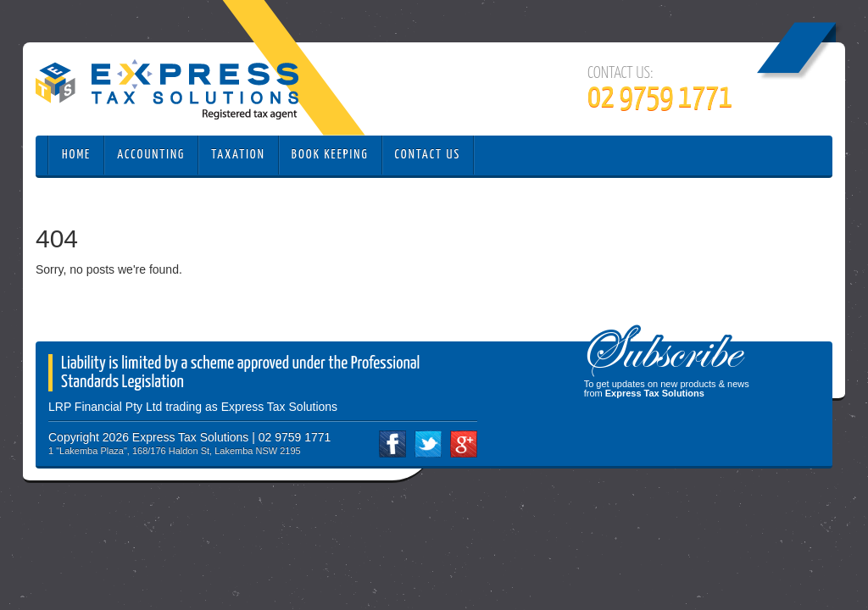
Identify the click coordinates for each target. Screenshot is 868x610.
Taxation (238, 155)
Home (76, 155)
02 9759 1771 (660, 98)
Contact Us (428, 155)
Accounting (151, 155)
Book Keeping (330, 155)
